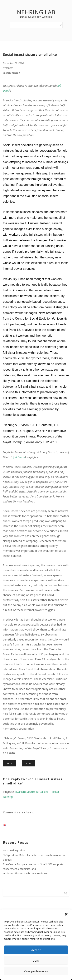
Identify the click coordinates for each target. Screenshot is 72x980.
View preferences (36, 971)
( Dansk (19, 457)
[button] (66, 914)
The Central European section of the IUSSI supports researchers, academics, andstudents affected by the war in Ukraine (33, 869)
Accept (36, 950)
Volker (9, 68)
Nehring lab (36, 12)
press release (13, 73)
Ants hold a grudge (14, 850)
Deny (36, 960)
